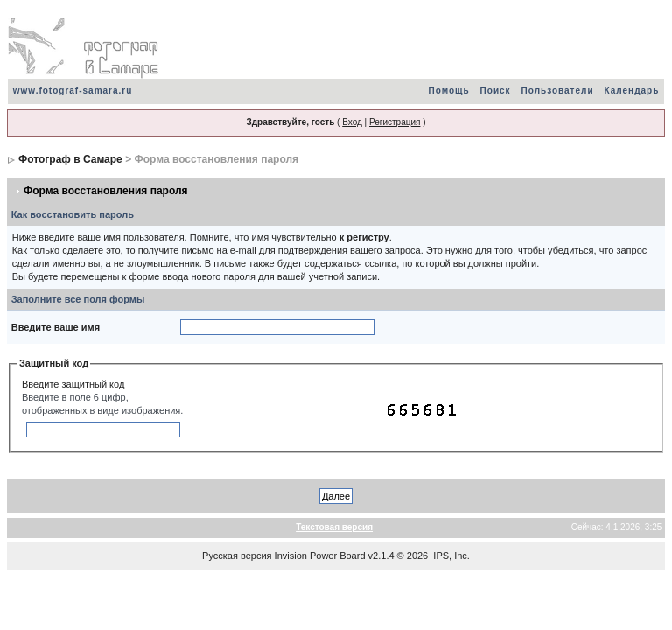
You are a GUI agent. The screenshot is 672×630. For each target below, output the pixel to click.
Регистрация (395, 122)
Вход (352, 122)
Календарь (632, 91)
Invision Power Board (320, 556)
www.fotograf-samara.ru (73, 91)
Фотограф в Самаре (70, 159)
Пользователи (558, 91)
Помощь (448, 91)
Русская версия (237, 556)
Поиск (496, 91)
